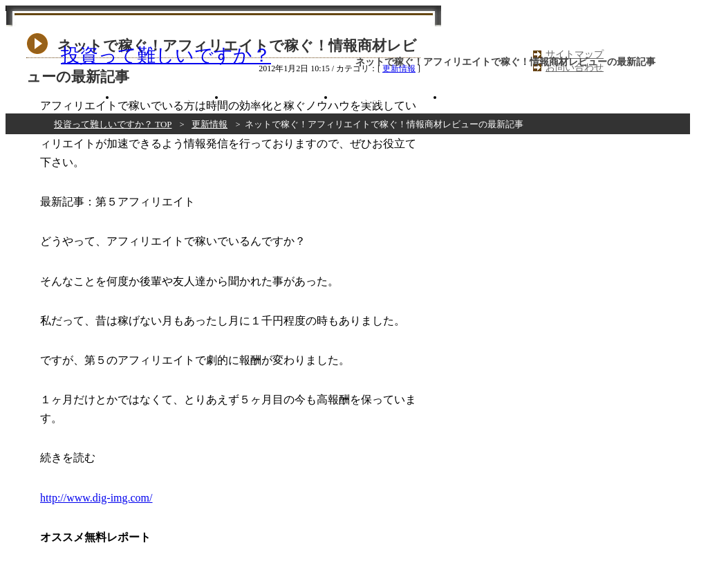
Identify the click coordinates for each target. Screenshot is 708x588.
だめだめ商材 (389, 97)
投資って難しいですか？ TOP (113, 124)
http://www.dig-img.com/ (96, 498)
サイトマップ (575, 54)
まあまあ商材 (171, 97)
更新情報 (209, 124)
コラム (499, 97)
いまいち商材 (280, 97)
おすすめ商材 (62, 97)
